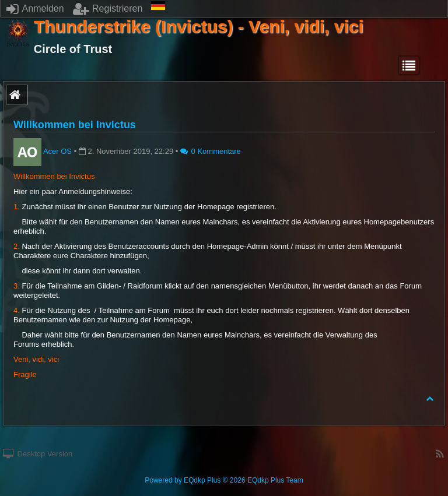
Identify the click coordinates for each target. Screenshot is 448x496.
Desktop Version (38, 454)
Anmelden (35, 8)
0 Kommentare (211, 151)
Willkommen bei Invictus (75, 125)
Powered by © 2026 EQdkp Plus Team (224, 480)
